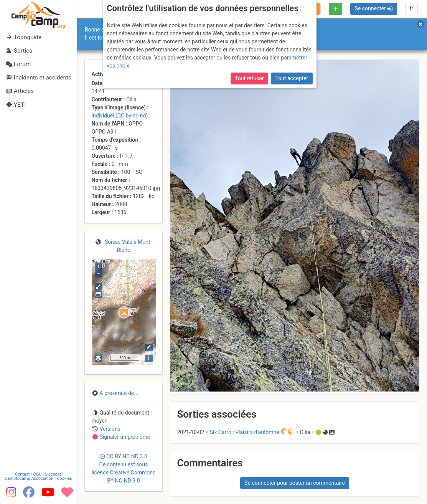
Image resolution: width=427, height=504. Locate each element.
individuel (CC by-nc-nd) (120, 116)
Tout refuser (249, 78)
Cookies (64, 478)
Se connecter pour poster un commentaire (295, 483)
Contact (22, 474)
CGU (38, 474)
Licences (54, 474)
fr (411, 8)
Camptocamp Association (29, 478)
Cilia (131, 99)
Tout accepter (292, 78)
